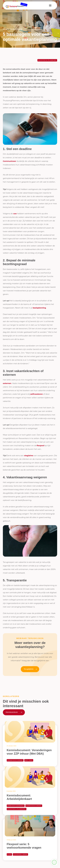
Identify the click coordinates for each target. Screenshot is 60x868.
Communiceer (10, 161)
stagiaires (29, 456)
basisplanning (39, 308)
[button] (50, 5)
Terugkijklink (29, 669)
